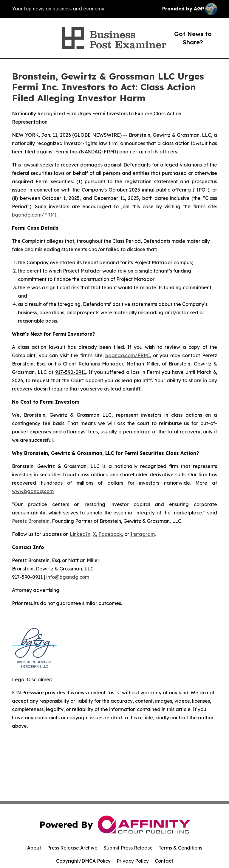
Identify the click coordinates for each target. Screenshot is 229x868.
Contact (164, 861)
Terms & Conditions (180, 848)
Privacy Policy (133, 861)
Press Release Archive (72, 848)
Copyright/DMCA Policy (83, 861)
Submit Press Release (128, 848)
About (34, 848)
